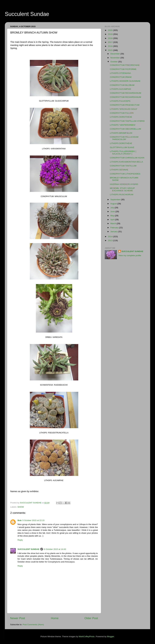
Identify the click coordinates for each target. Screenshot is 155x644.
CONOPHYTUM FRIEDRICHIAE (125, 65)
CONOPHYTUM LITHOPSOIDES (125, 174)
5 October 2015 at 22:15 (33, 520)
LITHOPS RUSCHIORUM (122, 195)
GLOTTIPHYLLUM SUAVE (122, 147)
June (113, 212)
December (115, 54)
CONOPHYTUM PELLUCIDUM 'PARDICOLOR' (124, 138)
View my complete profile (130, 255)
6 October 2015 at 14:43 (55, 549)
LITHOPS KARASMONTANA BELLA (126, 162)
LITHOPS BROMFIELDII (121, 133)
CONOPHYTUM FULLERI (122, 113)
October (114, 62)
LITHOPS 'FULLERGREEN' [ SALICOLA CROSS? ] (123, 153)
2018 (110, 38)
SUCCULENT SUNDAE (28, 549)
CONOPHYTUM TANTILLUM (123, 166)
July (112, 208)
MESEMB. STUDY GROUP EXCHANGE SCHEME (122, 189)
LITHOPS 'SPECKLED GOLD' (124, 109)
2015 (110, 50)
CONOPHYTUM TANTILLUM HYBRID (127, 121)
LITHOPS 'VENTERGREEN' (123, 125)
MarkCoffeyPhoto (87, 636)
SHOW (21, 507)
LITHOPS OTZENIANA (120, 73)
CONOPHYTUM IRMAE (121, 77)
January (114, 232)
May (113, 216)
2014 (110, 237)
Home (55, 618)
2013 (110, 240)
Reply (20, 540)
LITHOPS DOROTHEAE (121, 117)
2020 (110, 30)
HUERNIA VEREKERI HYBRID (124, 184)
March (113, 223)
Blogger (110, 636)
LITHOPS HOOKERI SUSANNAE (125, 81)
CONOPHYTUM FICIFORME (123, 69)
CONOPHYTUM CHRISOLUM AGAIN (127, 158)
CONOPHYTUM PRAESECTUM (125, 105)
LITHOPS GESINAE (119, 170)
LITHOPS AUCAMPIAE (120, 89)
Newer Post (18, 618)
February (115, 228)
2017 (110, 42)
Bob (20, 520)
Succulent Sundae (27, 14)
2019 (110, 34)
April (113, 220)
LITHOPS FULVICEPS (120, 101)
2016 (110, 46)
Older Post (91, 618)
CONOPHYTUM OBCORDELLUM (125, 129)
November (115, 58)
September (116, 200)
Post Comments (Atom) (33, 625)
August (114, 204)
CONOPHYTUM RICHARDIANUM (125, 93)
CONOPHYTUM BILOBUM (122, 85)
